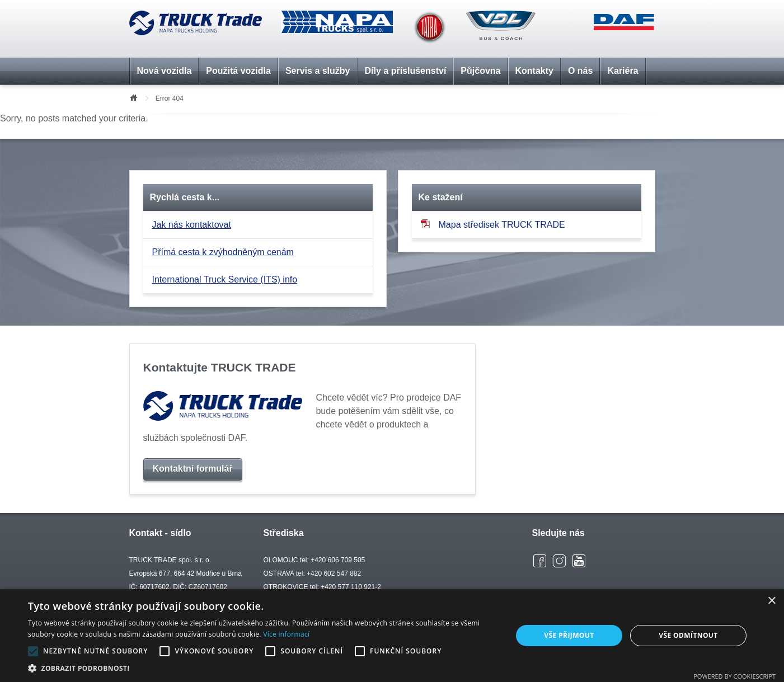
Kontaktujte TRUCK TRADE (220, 367)
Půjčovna (480, 71)
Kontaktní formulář (193, 469)
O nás (580, 71)
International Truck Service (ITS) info (225, 279)
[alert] (392, 636)
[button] (263, 668)
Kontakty (534, 71)
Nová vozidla (165, 71)
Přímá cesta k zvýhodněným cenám (223, 252)
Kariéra (623, 71)
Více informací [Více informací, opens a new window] (286, 634)
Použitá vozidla (238, 71)
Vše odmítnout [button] (688, 635)
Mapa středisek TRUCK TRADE (493, 224)
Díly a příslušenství (406, 71)
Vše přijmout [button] (569, 635)
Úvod (133, 97)
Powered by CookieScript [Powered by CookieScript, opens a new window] (734, 676)
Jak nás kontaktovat (192, 225)
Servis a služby (318, 71)
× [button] (771, 601)
